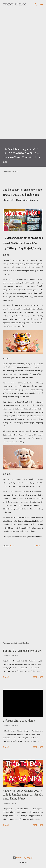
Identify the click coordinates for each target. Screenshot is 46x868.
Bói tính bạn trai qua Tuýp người (22, 651)
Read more (38, 677)
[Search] (36, 4)
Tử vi (12, 546)
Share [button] (37, 546)
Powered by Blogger (23, 858)
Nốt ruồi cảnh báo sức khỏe (19, 721)
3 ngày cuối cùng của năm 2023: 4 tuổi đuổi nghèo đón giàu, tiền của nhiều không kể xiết (23, 794)
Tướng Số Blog (15, 4)
